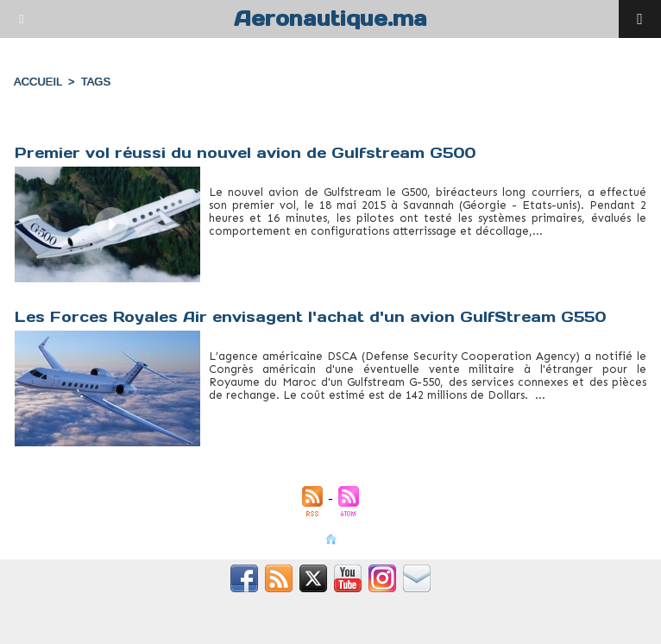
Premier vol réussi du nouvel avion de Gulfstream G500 (245, 153)
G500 (223, 244)
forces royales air (253, 408)
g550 (317, 408)
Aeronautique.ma (330, 19)
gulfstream (272, 244)
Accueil (38, 82)
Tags (96, 82)
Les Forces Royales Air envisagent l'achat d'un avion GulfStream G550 (310, 317)
